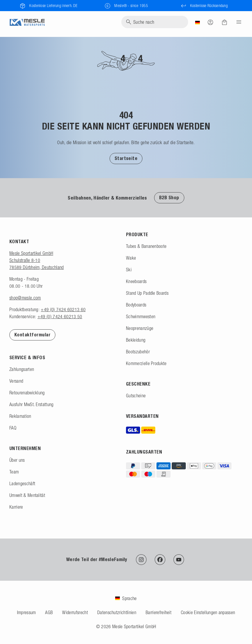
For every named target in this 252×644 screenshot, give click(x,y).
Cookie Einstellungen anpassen (208, 612)
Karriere (16, 507)
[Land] (197, 22)
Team (14, 472)
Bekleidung (136, 340)
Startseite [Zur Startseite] (126, 158)
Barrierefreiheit (159, 612)
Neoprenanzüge (140, 328)
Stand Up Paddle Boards (147, 293)
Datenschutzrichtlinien (117, 612)
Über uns (17, 460)
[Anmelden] (210, 22)
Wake (131, 258)
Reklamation (20, 416)
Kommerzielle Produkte (146, 363)
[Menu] (237, 22)
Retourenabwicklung (27, 393)
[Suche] (155, 22)
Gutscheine (136, 396)
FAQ (13, 428)
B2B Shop (169, 198)
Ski (129, 270)
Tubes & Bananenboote (146, 246)
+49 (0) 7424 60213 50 (60, 316)
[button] (126, 158)
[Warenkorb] (224, 22)
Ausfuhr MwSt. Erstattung (31, 404)
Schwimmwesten (141, 316)
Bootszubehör (138, 352)
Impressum (27, 612)
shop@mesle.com (25, 298)
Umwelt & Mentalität (27, 495)
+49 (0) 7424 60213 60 (63, 309)
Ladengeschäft (22, 483)
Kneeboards (136, 281)
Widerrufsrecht (75, 612)
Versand (16, 381)
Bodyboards (136, 305)
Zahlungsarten (22, 369)
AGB (49, 612)
